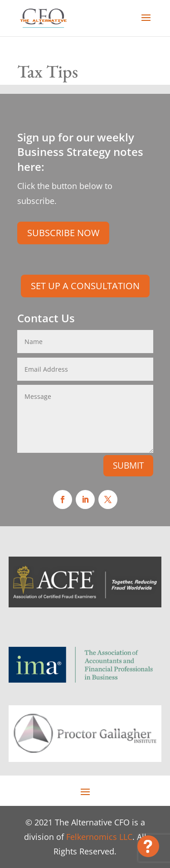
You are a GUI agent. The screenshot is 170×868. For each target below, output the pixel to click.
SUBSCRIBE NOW (63, 233)
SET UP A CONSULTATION (85, 286)
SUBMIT (128, 466)
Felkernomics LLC (99, 837)
